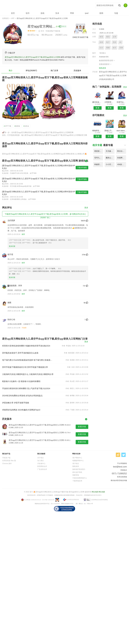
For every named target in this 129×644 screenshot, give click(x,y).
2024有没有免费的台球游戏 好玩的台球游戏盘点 (22, 396)
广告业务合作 (42, 469)
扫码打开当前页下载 (80, 37)
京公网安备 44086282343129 (32, 500)
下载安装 (57, 31)
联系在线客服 (122, 477)
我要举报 (76, 475)
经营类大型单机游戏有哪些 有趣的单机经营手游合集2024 (26, 346)
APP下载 (7, 126)
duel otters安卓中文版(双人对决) (122, 131)
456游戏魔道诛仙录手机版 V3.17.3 (122, 164)
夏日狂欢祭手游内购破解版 (97, 102)
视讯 (108, 37)
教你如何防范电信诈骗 (119, 480)
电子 (108, 42)
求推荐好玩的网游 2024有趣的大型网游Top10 (21, 410)
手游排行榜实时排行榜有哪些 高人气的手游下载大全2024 (26, 388)
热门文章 (54, 70)
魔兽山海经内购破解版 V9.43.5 (110, 158)
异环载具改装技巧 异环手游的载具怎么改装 (20, 353)
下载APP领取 (82, 168)
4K (120, 42)
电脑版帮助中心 (78, 461)
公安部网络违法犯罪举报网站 (99, 500)
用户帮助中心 (77, 458)
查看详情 (82, 427)
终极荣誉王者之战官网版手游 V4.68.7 (99, 164)
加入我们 (41, 461)
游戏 (101, 42)
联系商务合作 (42, 466)
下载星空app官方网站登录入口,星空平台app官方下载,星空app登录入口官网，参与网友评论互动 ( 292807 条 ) (45, 215)
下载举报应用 (77, 481)
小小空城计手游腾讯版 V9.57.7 (110, 164)
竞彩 (114, 42)
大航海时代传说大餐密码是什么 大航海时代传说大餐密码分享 (28, 374)
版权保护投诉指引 (79, 469)
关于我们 (41, 458)
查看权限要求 (105, 64)
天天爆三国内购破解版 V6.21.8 (110, 151)
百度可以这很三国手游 (122, 102)
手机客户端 (6, 458)
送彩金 (26, 126)
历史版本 (77, 70)
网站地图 (95, 492)
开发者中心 (41, 464)
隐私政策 (103, 68)
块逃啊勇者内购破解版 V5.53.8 (122, 158)
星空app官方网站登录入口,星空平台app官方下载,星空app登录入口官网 (42, 5)
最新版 (17, 126)
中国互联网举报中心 (80, 478)
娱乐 (114, 48)
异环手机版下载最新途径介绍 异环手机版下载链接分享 (25, 367)
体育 (101, 37)
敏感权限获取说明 (107, 60)
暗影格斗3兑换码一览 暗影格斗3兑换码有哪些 (21, 381)
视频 (108, 48)
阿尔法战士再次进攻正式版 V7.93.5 (122, 151)
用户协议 (76, 464)
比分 (101, 48)
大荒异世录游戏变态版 (110, 102)
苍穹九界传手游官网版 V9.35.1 (99, 158)
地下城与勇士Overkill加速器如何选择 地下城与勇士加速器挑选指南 (28, 360)
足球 (114, 37)
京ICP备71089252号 (48, 500)
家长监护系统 (77, 472)
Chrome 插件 (7, 464)
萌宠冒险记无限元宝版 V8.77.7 (99, 151)
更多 (86, 208)
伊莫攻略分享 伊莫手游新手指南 (16, 403)
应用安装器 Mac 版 (9, 461)
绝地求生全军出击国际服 (97, 131)
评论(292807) (31, 70)
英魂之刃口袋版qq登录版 (110, 131)
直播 (121, 48)
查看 (98, 108)
